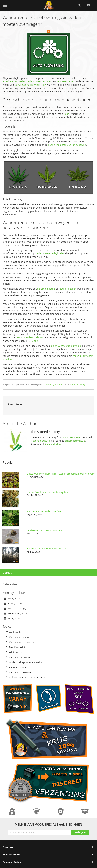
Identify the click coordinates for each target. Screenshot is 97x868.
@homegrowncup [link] (75, 441)
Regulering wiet (16, 667)
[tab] (48, 463)
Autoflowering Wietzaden (53, 384)
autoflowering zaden (14, 81)
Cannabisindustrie (18, 657)
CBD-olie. (33, 341)
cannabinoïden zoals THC (30, 337)
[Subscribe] (80, 832)
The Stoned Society (78, 384)
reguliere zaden (65, 81)
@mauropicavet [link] (72, 437)
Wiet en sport (15, 652)
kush (67, 114)
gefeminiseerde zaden (39, 81)
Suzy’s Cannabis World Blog (30, 85)
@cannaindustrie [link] (40, 441)
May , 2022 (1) (14, 618)
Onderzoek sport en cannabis (24, 662)
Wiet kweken (14, 632)
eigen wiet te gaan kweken (66, 346)
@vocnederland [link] (53, 444)
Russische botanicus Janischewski (67, 145)
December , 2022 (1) (17, 613)
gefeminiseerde (46, 289)
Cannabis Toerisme (18, 672)
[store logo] (49, 5)
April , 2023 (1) (14, 603)
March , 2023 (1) (15, 608)
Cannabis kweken (17, 637)
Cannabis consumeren (20, 642)
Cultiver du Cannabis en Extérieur (26, 677)
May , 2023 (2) (14, 598)
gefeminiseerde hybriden (50, 253)
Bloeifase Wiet (15, 647)
